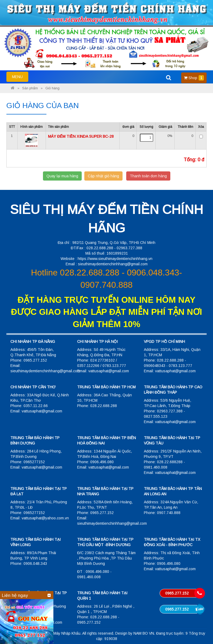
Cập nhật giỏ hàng (103, 176)
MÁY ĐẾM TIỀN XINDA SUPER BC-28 (81, 136)
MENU (20, 78)
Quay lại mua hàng (62, 176)
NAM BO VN (144, 633)
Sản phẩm (30, 88)
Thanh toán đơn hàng (148, 176)
